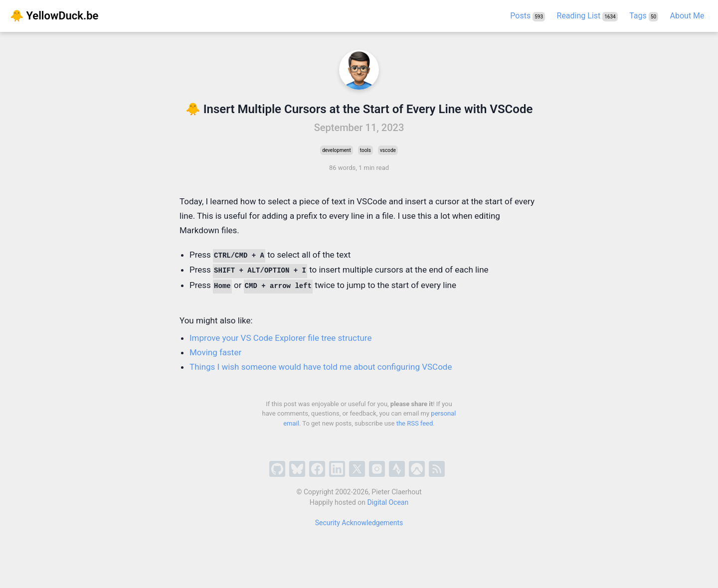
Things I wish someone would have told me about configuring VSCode (321, 367)
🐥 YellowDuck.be (54, 16)
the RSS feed (415, 423)
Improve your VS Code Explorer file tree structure (280, 338)
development (337, 150)
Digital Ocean (388, 502)
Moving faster (215, 352)
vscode (388, 150)
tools (365, 150)
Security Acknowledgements (359, 523)
